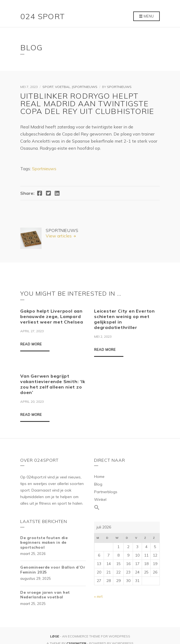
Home (99, 477)
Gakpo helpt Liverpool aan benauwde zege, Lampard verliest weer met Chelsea (52, 316)
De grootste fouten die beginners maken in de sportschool (44, 542)
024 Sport (43, 16)
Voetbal (63, 87)
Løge (55, 636)
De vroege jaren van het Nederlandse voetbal (45, 595)
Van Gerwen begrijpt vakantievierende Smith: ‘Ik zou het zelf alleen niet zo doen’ (53, 384)
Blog (98, 484)
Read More (31, 344)
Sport (48, 87)
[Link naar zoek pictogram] (127, 508)
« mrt (98, 596)
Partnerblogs (106, 492)
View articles (59, 236)
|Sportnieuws (85, 87)
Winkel (100, 499)
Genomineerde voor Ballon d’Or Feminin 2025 (53, 570)
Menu (146, 16)
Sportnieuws (119, 87)
